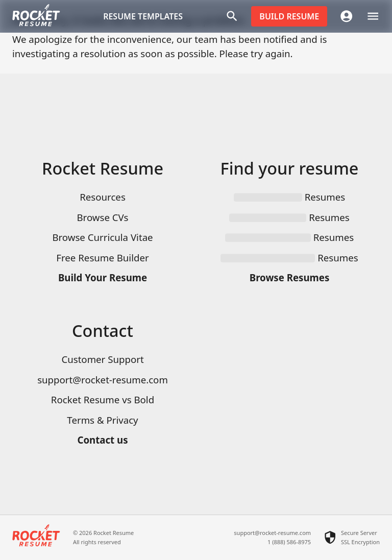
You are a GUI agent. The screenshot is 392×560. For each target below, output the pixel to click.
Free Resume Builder (102, 258)
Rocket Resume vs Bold (103, 399)
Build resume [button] (289, 16)
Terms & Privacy (102, 420)
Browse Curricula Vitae (102, 237)
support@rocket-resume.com (103, 380)
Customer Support (102, 359)
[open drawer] (373, 16)
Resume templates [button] (143, 16)
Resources (103, 197)
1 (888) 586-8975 (289, 542)
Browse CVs (102, 217)
